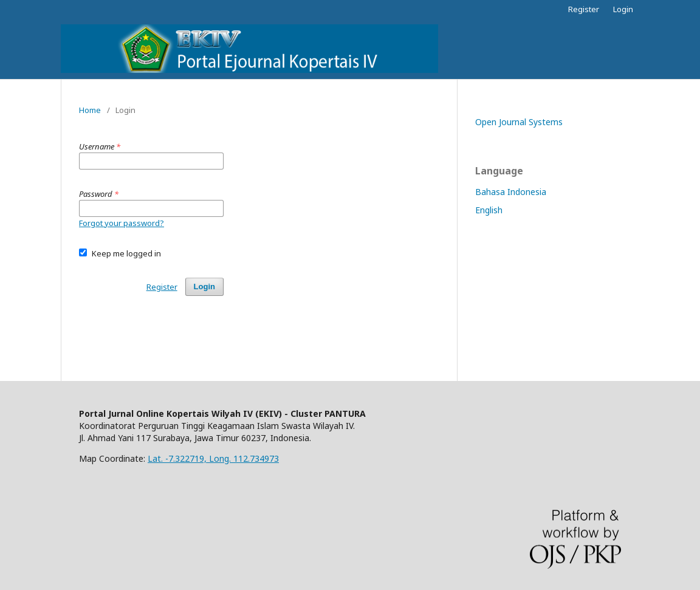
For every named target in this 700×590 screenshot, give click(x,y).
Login (623, 9)
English (489, 210)
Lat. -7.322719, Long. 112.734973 (213, 458)
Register (584, 9)
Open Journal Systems (519, 122)
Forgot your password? (122, 223)
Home (90, 110)
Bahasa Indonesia (511, 192)
